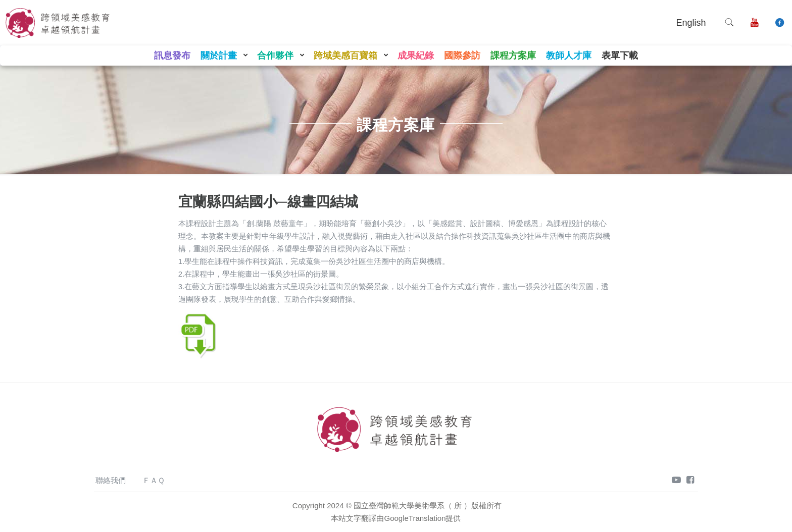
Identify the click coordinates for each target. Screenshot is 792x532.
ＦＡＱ (154, 480)
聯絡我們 (111, 480)
